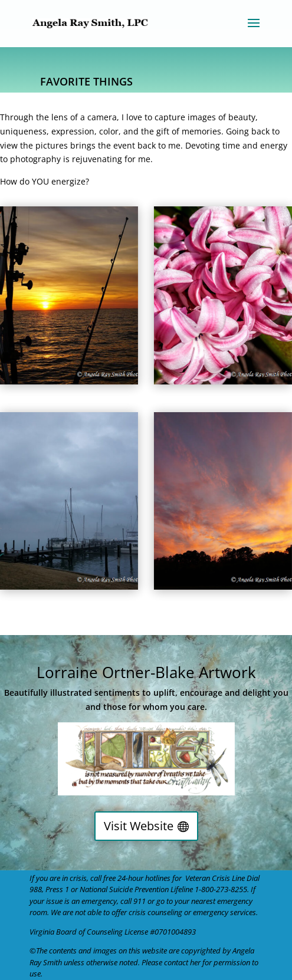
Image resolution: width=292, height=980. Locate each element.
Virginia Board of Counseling (76, 932)
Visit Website (139, 826)
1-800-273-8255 (221, 889)
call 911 (133, 901)
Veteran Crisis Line (215, 878)
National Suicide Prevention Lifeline (136, 889)
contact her (182, 962)
